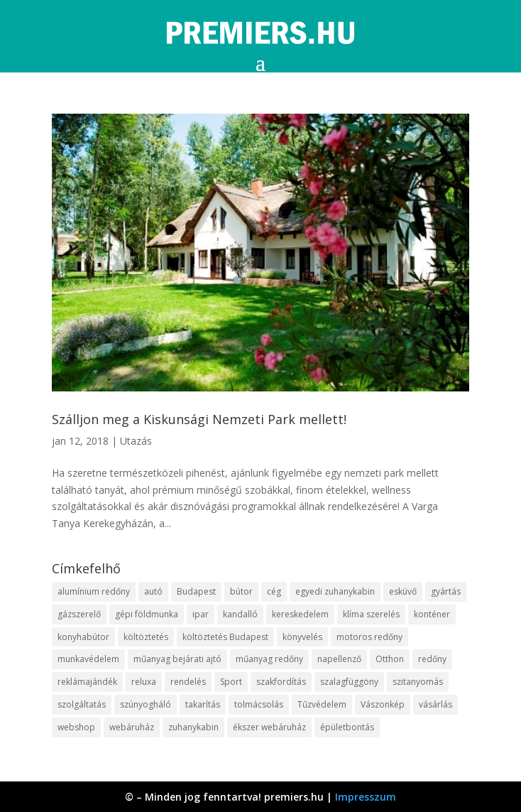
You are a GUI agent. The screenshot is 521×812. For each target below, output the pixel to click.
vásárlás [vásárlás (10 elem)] (435, 704)
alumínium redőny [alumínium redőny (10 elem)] (94, 591)
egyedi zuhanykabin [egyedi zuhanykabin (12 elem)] (335, 591)
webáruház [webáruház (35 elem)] (132, 727)
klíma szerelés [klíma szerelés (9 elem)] (371, 614)
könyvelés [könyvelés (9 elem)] (302, 637)
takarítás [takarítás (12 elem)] (203, 704)
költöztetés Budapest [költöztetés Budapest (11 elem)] (225, 637)
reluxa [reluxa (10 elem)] (144, 682)
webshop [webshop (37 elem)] (76, 727)
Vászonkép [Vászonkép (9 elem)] (383, 704)
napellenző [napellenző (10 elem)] (339, 659)
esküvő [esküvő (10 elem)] (403, 591)
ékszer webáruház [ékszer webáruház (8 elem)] (269, 727)
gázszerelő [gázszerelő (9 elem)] (79, 614)
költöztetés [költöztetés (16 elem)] (146, 637)
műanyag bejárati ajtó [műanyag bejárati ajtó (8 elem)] (177, 659)
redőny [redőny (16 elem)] (432, 659)
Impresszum (366, 797)
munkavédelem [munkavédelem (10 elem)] (88, 659)
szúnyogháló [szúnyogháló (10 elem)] (146, 704)
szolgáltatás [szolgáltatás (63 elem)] (82, 704)
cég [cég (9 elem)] (274, 591)
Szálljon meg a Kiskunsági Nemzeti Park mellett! (199, 419)
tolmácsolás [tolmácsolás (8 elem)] (259, 704)
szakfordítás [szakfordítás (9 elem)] (281, 682)
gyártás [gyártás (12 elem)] (446, 591)
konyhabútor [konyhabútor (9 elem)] (83, 637)
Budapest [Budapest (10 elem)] (196, 591)
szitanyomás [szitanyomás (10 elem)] (418, 682)
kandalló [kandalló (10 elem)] (240, 614)
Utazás (136, 441)
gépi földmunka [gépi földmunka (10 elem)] (147, 614)
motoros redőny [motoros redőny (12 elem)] (369, 637)
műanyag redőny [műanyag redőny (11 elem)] (269, 659)
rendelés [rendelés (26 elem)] (188, 682)
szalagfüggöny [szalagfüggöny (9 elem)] (349, 682)
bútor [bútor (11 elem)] (241, 591)
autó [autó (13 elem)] (153, 591)
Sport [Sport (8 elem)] (231, 682)
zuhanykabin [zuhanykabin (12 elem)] (193, 727)
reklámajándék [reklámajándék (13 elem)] (87, 682)
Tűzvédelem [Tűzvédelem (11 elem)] (322, 704)
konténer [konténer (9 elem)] (432, 614)
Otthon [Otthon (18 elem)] (390, 659)
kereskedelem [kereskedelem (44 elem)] (300, 614)
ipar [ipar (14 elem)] (201, 614)
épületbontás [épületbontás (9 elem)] (347, 727)
